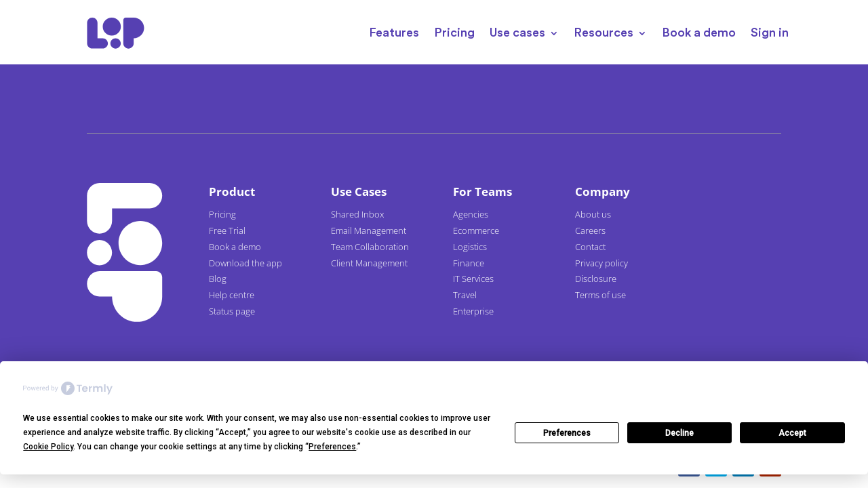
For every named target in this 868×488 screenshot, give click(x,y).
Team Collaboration (370, 247)
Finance (469, 263)
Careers (590, 230)
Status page (232, 311)
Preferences (567, 433)
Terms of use (600, 295)
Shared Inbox (357, 214)
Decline (679, 433)
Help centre (232, 295)
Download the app (245, 263)
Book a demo (699, 33)
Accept (792, 433)
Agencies (471, 214)
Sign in (770, 33)
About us (593, 214)
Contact (590, 247)
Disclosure (596, 279)
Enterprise (473, 311)
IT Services (473, 279)
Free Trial (227, 230)
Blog (218, 279)
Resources (604, 33)
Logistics (470, 247)
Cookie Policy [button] (48, 447)
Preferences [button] (332, 447)
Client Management (369, 263)
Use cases (517, 33)
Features (394, 33)
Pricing (454, 33)
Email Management (369, 230)
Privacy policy (601, 263)
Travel (465, 295)
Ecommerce (476, 230)
